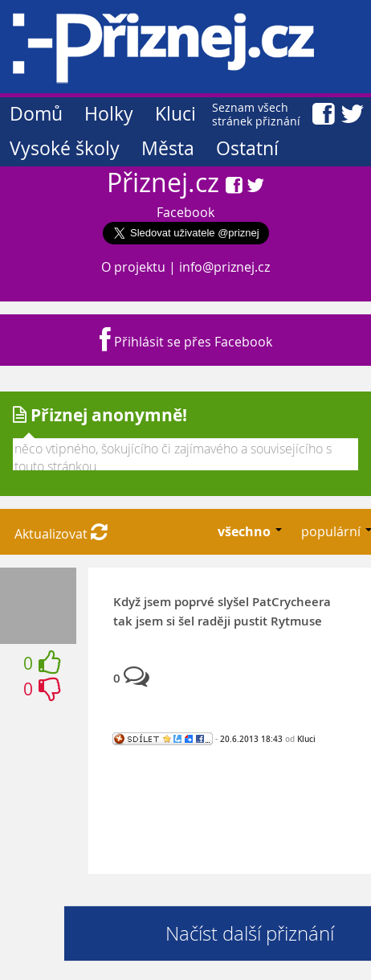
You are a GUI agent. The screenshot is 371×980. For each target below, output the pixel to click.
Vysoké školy (65, 148)
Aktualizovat (61, 534)
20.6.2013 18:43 (251, 739)
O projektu (133, 267)
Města (168, 148)
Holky (109, 114)
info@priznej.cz (224, 267)
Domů (36, 114)
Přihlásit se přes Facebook (186, 342)
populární (332, 531)
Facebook (185, 212)
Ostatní (247, 148)
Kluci (175, 114)
